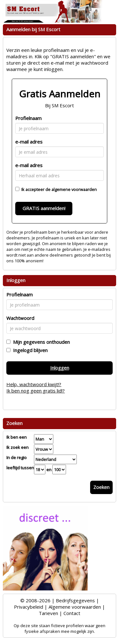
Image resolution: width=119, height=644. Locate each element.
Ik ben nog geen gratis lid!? (36, 391)
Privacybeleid (29, 607)
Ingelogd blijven (29, 350)
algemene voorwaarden (74, 189)
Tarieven (48, 613)
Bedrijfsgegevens (75, 600)
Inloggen (60, 368)
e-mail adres (29, 142)
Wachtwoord (20, 318)
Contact (72, 613)
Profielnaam (28, 118)
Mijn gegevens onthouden (40, 342)
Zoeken (101, 487)
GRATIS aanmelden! (44, 208)
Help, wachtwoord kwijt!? (34, 384)
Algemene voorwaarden (75, 607)
